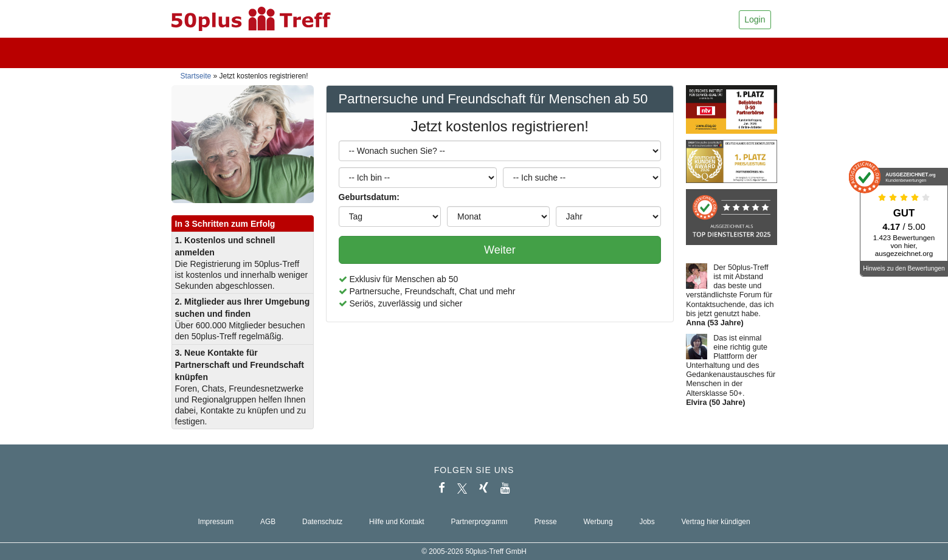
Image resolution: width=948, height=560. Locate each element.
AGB (268, 522)
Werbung (598, 522)
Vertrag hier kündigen (716, 522)
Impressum (216, 522)
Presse (546, 522)
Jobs (647, 522)
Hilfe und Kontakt (397, 522)
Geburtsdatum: (369, 197)
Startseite (196, 76)
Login (755, 19)
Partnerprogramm (479, 522)
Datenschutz (322, 522)
